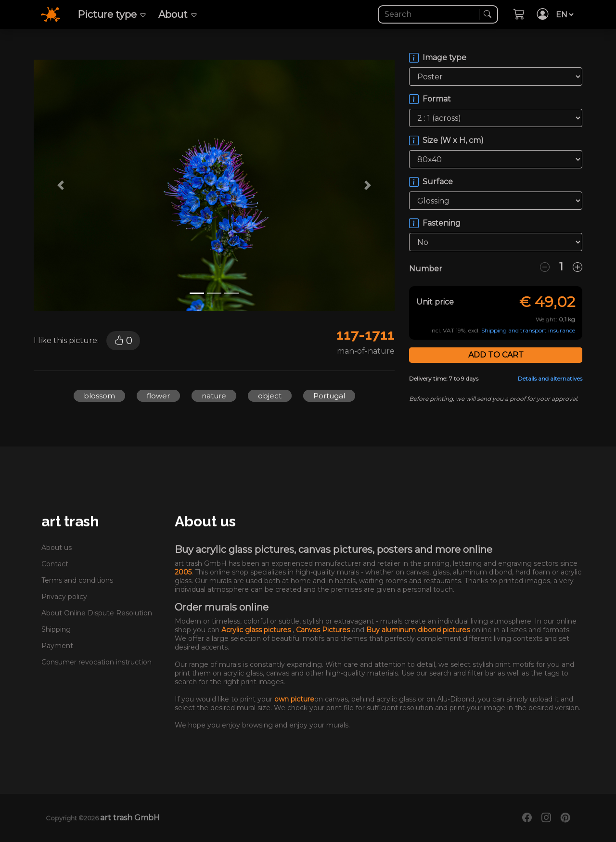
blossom (99, 396)
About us (57, 548)
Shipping (56, 629)
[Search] (430, 14)
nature (214, 396)
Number (426, 269)
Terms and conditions (77, 580)
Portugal (329, 396)
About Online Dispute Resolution (97, 613)
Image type (444, 57)
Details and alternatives (550, 378)
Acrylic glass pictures (257, 630)
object (270, 396)
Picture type (112, 14)
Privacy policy (64, 597)
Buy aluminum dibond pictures (419, 630)
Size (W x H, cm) (453, 140)
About (178, 14)
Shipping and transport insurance (528, 330)
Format (437, 99)
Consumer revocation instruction (96, 662)
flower (158, 396)
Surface (438, 182)
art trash (70, 521)
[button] (61, 185)
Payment (57, 646)
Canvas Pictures (324, 630)
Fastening (442, 223)
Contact (55, 564)
